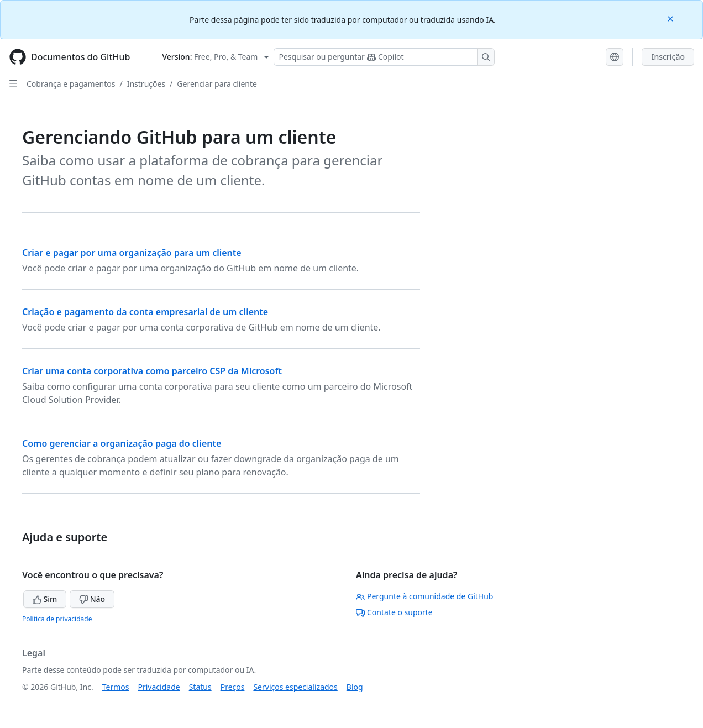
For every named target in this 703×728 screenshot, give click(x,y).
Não (92, 599)
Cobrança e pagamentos (71, 84)
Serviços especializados (295, 687)
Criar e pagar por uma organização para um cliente (132, 253)
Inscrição (668, 57)
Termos (116, 687)
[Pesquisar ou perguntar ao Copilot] (384, 57)
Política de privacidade (57, 619)
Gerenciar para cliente (217, 84)
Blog (355, 687)
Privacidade (159, 687)
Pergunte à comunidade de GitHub (424, 596)
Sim (45, 599)
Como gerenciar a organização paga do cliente (122, 443)
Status (200, 687)
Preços (233, 687)
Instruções (146, 84)
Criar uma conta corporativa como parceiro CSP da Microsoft (152, 371)
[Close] (671, 18)
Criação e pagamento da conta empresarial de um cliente (145, 312)
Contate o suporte (394, 612)
